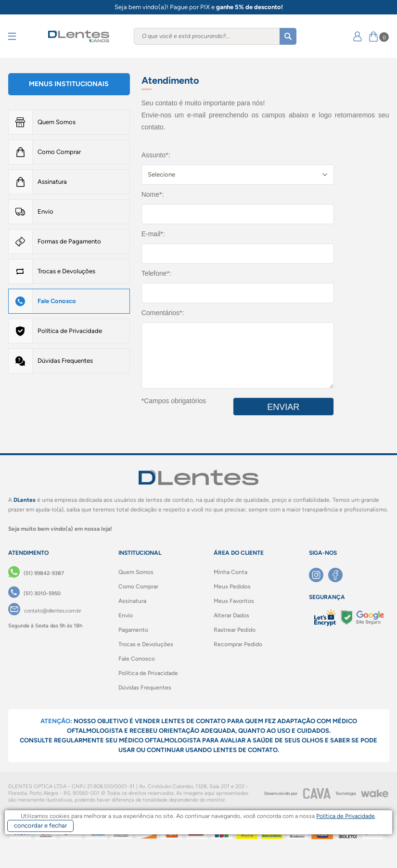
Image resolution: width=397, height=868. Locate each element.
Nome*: (153, 194)
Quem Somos (57, 122)
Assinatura (52, 182)
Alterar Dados (231, 615)
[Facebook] (338, 575)
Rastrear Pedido (235, 630)
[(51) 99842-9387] (36, 574)
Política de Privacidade (70, 331)
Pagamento (133, 630)
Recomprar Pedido (238, 644)
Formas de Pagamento (69, 241)
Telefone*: (156, 273)
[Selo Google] (362, 618)
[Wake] (374, 793)
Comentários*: (163, 313)
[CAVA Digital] (317, 793)
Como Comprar (59, 152)
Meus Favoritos (234, 601)
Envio (45, 211)
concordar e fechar (40, 825)
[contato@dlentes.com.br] (45, 611)
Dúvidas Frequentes (65, 361)
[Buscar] (288, 36)
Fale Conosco (57, 301)
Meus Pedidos (232, 587)
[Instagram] (319, 575)
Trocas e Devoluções (66, 271)
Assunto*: (156, 155)
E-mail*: (153, 234)
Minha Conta (231, 572)
